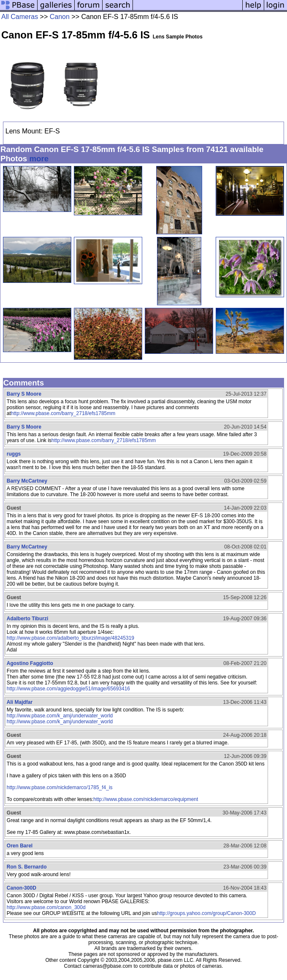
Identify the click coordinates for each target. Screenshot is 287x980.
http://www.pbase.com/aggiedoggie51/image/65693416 (68, 689)
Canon (60, 17)
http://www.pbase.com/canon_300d (46, 907)
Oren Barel (20, 846)
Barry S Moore (24, 394)
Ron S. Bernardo (27, 867)
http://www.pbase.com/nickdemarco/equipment (146, 799)
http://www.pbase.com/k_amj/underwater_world (60, 716)
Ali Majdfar (20, 702)
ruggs (14, 454)
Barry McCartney (27, 481)
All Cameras (20, 17)
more (39, 159)
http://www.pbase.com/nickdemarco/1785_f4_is (60, 787)
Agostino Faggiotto (30, 663)
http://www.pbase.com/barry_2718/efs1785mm (63, 413)
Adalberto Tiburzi (27, 619)
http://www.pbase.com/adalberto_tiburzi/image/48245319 (70, 638)
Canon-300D (22, 888)
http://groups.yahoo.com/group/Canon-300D (206, 913)
